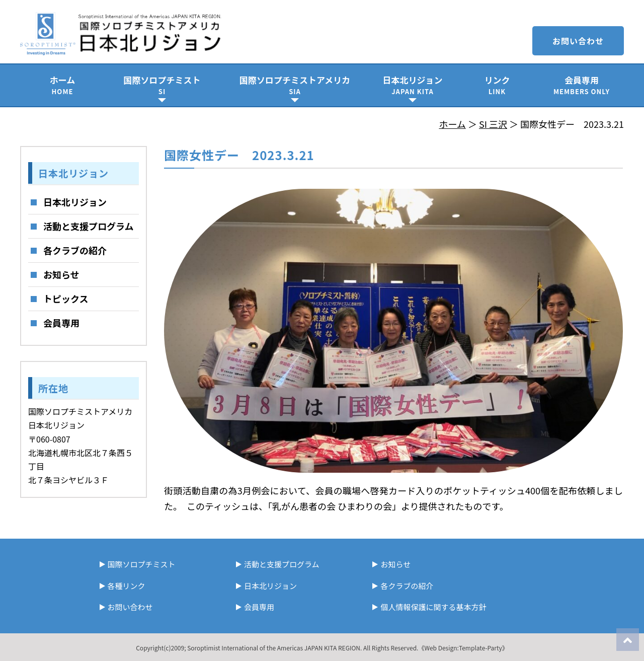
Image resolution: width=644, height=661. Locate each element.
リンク (497, 85)
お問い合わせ (578, 41)
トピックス (66, 299)
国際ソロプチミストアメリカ (295, 85)
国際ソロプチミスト (162, 85)
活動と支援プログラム (88, 226)
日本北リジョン (413, 85)
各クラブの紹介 (75, 250)
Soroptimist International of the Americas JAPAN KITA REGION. (274, 648)
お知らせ (61, 274)
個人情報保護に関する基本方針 (433, 607)
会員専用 (582, 85)
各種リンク (127, 586)
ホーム (62, 85)
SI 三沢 (493, 124)
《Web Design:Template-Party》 (463, 648)
